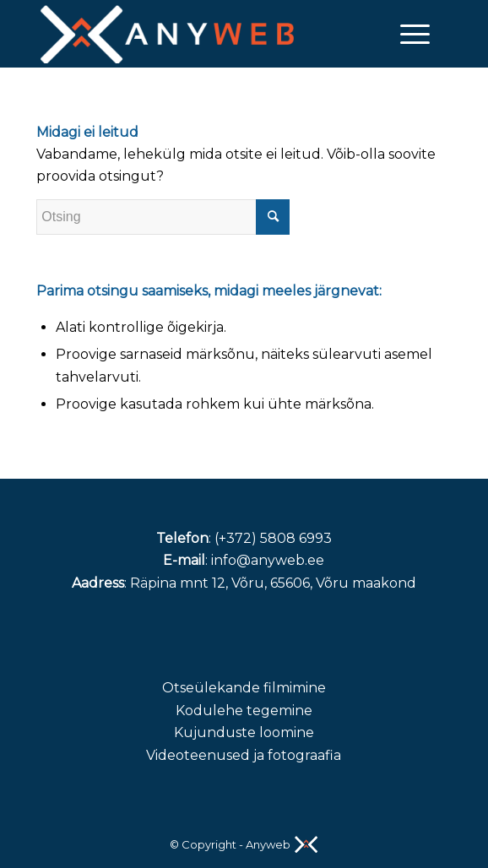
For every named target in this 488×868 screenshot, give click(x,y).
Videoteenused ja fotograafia (244, 755)
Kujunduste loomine (244, 732)
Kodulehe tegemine (244, 711)
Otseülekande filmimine (244, 688)
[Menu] (407, 34)
